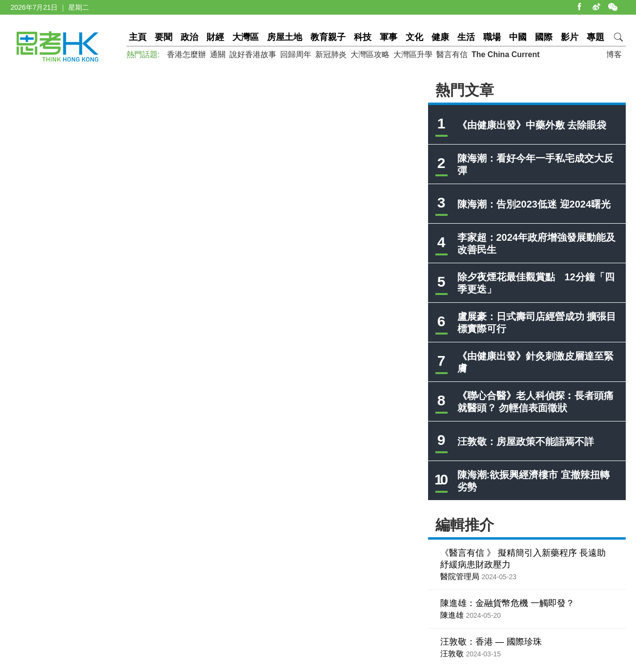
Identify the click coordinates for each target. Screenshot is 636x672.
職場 (492, 37)
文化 (414, 37)
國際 (544, 37)
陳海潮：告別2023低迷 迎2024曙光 (534, 204)
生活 (466, 37)
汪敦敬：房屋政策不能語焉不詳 (526, 441)
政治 (189, 37)
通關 (218, 54)
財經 (215, 37)
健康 (440, 37)
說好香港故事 (253, 54)
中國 (518, 37)
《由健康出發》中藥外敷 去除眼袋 (532, 125)
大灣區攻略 (370, 54)
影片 (570, 37)
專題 (595, 37)
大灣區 (246, 37)
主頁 (138, 37)
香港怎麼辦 (186, 54)
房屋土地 (285, 37)
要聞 (164, 37)
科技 (363, 37)
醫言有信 (452, 54)
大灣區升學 (413, 54)
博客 (614, 54)
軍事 (389, 37)
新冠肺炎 (331, 54)
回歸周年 (296, 54)
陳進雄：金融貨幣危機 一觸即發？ (507, 603)
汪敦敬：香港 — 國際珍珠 (491, 642)
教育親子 (328, 37)
